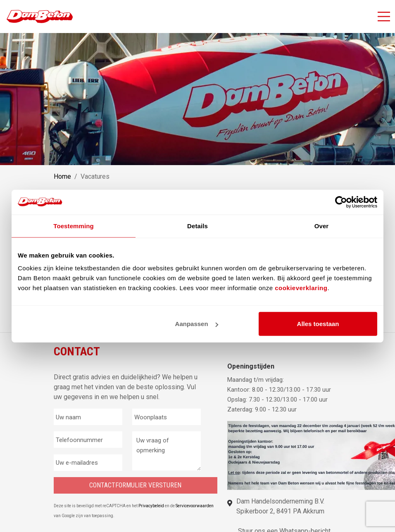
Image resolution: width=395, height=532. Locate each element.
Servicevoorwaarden (195, 506)
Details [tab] (197, 226)
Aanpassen (197, 324)
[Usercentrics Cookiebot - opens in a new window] (341, 202)
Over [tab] (322, 226)
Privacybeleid (152, 506)
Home (62, 176)
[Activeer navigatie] (384, 17)
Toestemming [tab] (74, 226)
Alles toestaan (318, 324)
